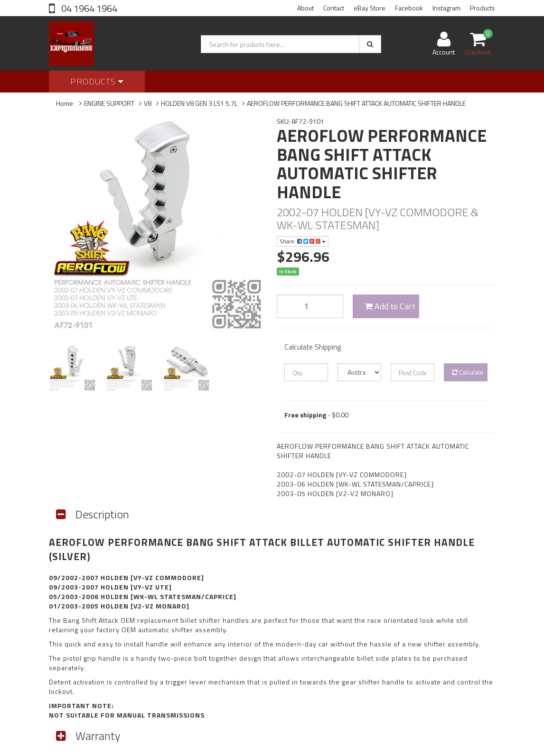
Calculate (468, 372)
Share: (303, 241)
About (305, 8)
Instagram (446, 8)
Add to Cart (390, 306)
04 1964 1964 (88, 8)
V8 (148, 103)
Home (65, 103)
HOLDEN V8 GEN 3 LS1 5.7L (199, 103)
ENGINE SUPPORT (109, 103)
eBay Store (370, 8)
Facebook (409, 8)
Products (483, 8)
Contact (334, 8)
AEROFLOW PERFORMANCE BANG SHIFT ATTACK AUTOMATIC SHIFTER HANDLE (356, 103)
